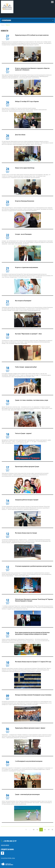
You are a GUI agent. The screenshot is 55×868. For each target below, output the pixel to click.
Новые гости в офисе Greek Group (25, 168)
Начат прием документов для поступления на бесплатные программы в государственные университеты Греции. (32, 633)
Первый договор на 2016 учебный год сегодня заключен (32, 35)
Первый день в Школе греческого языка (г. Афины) (30, 728)
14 (49, 830)
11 (37, 830)
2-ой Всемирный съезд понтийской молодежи (29, 761)
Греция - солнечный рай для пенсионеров (27, 794)
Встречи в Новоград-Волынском (25, 201)
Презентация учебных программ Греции (27, 466)
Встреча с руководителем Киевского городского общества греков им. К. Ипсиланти (32, 69)
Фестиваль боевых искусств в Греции (26, 533)
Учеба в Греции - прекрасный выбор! (26, 367)
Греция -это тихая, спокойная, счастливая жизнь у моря (32, 400)
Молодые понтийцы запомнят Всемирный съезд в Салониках (33, 695)
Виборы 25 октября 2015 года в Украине (27, 101)
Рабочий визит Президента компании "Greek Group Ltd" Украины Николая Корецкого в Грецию (34, 600)
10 (34, 830)
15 (52, 830)
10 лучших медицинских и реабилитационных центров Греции (33, 566)
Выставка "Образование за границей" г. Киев (28, 334)
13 (45, 830)
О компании (6, 20)
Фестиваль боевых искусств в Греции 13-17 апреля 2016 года (33, 662)
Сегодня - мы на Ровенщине (23, 234)
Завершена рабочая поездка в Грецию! (27, 500)
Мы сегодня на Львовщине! (23, 301)
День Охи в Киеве (20, 135)
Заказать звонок (5, 845)
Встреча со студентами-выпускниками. (27, 267)
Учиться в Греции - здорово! (23, 433)
